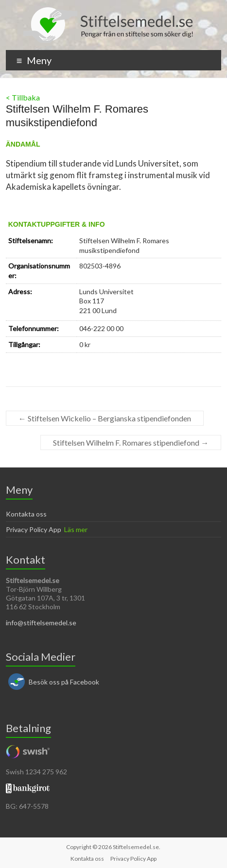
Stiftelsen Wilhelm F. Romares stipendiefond (131, 442)
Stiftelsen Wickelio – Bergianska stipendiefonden (105, 418)
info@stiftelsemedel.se (41, 623)
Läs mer (76, 529)
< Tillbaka (23, 97)
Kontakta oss (26, 514)
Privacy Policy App (34, 529)
